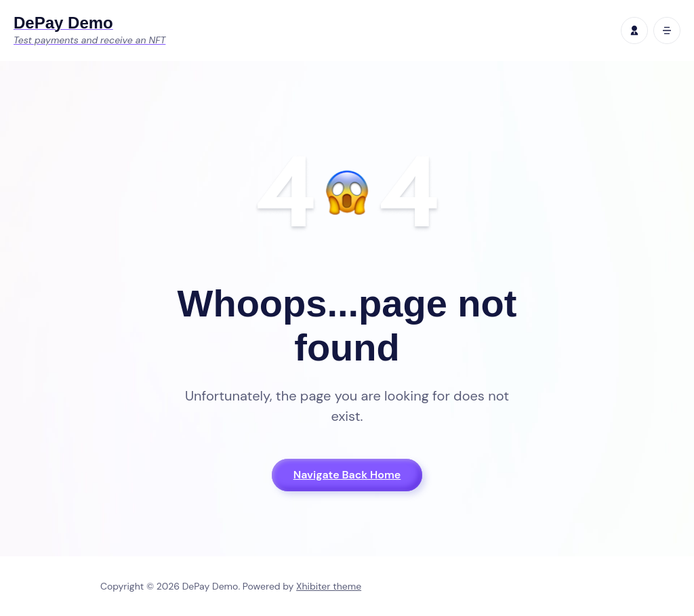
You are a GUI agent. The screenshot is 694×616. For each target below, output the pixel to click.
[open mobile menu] (667, 30)
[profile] (634, 30)
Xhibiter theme (329, 586)
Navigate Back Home (347, 475)
